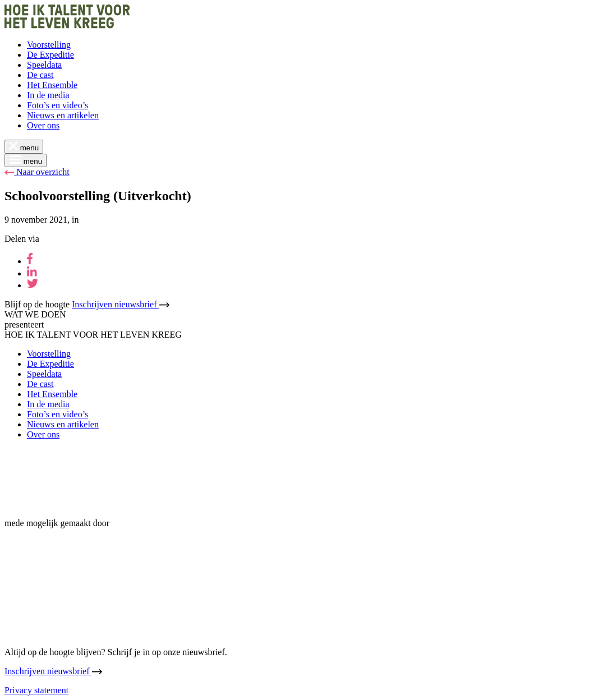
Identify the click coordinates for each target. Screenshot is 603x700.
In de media (48, 95)
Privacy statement (36, 690)
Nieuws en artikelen (63, 115)
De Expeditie (50, 55)
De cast (40, 75)
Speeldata (44, 65)
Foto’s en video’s (57, 105)
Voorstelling (49, 45)
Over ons (43, 125)
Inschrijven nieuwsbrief (121, 304)
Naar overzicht (37, 172)
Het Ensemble (52, 85)
